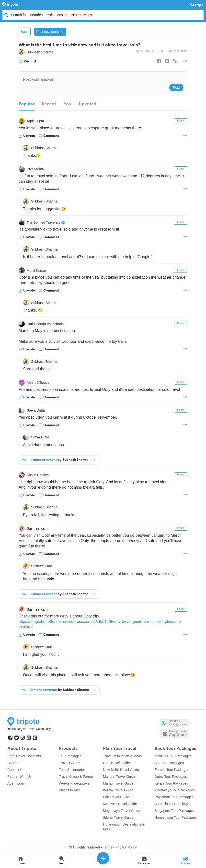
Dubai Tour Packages (171, 777)
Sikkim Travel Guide (118, 818)
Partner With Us (19, 777)
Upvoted (88, 104)
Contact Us (16, 770)
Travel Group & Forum (76, 777)
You (68, 104)
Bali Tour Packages (169, 763)
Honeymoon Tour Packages (176, 818)
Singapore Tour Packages (174, 811)
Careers (13, 763)
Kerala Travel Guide (118, 790)
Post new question (50, 32)
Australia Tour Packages (173, 804)
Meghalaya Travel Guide (122, 811)
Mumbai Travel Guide (119, 777)
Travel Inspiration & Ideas (122, 756)
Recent (49, 104)
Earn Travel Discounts (24, 756)
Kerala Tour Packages (171, 783)
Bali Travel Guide (116, 797)
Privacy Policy (126, 847)
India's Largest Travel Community (29, 729)
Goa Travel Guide (116, 763)
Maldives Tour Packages (173, 756)
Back (25, 32)
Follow (181, 121)
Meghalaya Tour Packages (175, 790)
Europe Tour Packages (172, 770)
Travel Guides (70, 763)
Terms (108, 847)
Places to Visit (70, 790)
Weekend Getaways (74, 783)
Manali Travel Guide (118, 783)
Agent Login (17, 783)
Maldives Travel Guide (120, 804)
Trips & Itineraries (72, 770)
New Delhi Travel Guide (121, 770)
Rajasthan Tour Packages (174, 797)
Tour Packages (70, 756)
